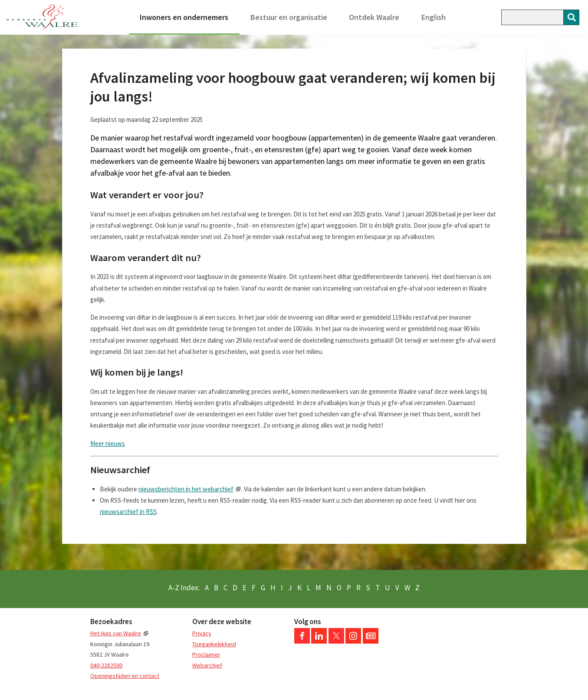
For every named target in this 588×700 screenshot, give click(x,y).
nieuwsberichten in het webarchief (186, 489)
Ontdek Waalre (374, 17)
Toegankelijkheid (214, 644)
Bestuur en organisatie (289, 17)
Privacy (202, 633)
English (434, 17)
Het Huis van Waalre (116, 633)
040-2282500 (106, 665)
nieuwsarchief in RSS (128, 512)
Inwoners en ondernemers (184, 17)
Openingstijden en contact (125, 676)
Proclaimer (206, 654)
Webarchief (207, 665)
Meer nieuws (108, 443)
